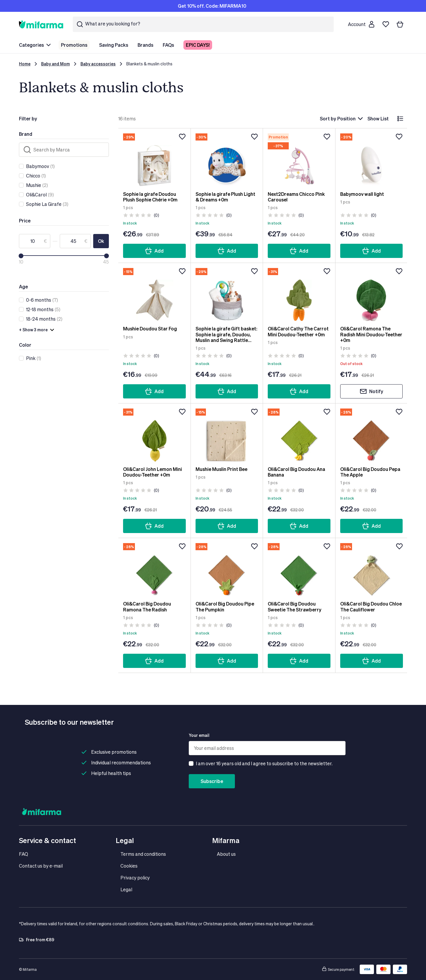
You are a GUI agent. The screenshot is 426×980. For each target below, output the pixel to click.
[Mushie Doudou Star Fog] (154, 294)
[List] (400, 119)
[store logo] (41, 24)
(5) (43, 309)
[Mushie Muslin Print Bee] (227, 435)
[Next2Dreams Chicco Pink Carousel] (299, 160)
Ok (101, 241)
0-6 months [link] (39, 300)
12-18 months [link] (40, 309)
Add (154, 251)
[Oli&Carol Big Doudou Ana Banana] (299, 435)
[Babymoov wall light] (372, 160)
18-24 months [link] (41, 319)
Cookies (129, 866)
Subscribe (212, 781)
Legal (126, 889)
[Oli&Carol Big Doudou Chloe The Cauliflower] (372, 569)
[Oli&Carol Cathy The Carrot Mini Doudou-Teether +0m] (299, 294)
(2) (37, 185)
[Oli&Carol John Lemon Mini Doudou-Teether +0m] (154, 435)
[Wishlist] (386, 24)
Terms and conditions (143, 854)
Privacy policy (135, 878)
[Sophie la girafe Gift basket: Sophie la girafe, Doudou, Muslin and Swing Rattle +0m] (227, 294)
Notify (371, 391)
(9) (40, 195)
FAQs (168, 45)
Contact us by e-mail (41, 866)
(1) (40, 166)
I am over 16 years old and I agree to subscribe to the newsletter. (264, 763)
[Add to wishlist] (182, 137)
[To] (75, 241)
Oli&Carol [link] (36, 194)
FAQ (24, 854)
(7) (42, 300)
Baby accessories (98, 64)
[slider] (21, 256)
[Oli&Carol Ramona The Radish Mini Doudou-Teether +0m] (372, 294)
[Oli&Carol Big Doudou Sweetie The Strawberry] (299, 569)
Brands (145, 45)
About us (226, 854)
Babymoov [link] (38, 166)
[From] (35, 241)
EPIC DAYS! (198, 45)
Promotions (74, 45)
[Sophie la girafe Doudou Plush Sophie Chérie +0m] (154, 160)
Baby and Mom (55, 64)
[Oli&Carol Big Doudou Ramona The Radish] (154, 569)
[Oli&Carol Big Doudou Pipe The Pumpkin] (227, 569)
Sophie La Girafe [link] (44, 204)
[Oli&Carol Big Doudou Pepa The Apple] (372, 435)
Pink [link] (31, 358)
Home (25, 64)
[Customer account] (361, 24)
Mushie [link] (34, 185)
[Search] (64, 150)
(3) (47, 204)
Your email (199, 735)
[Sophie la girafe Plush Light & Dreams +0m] (227, 160)
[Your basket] (400, 24)
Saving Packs (114, 45)
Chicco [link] (33, 176)
